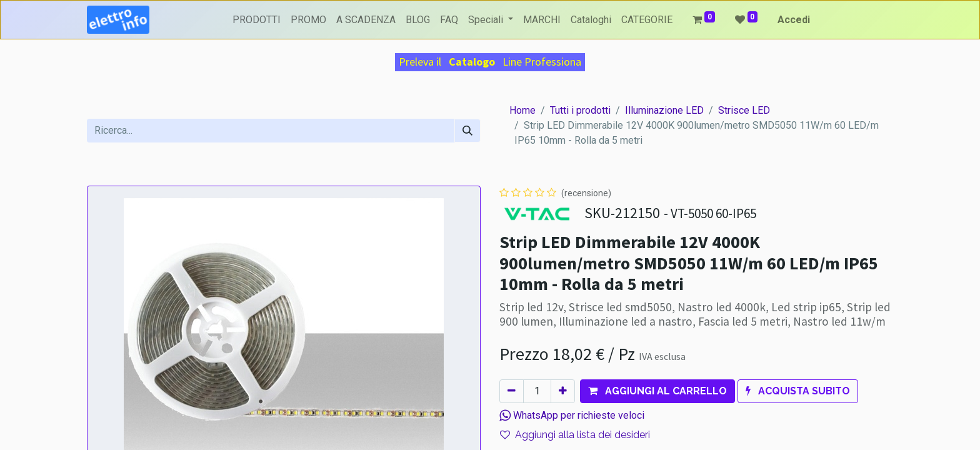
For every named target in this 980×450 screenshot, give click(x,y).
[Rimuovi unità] (512, 391)
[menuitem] (257, 20)
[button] (657, 391)
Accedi (794, 20)
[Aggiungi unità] (563, 391)
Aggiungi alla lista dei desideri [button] (575, 435)
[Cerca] (467, 131)
